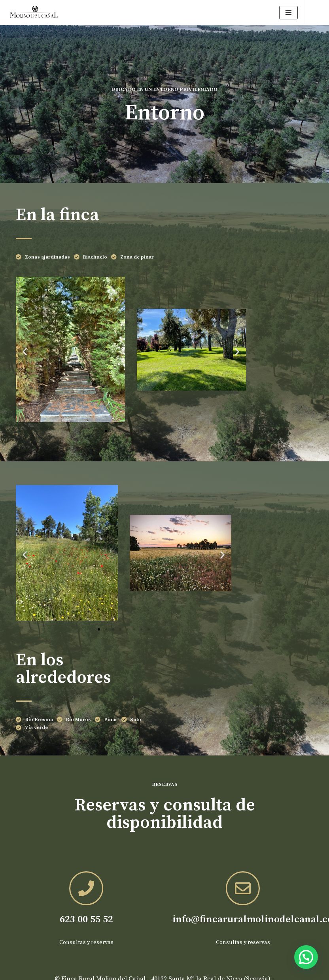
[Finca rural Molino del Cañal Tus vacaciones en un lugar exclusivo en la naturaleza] (34, 12)
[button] (25, 351)
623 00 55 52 (86, 919)
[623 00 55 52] (86, 888)
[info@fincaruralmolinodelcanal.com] (243, 888)
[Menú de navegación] (288, 13)
